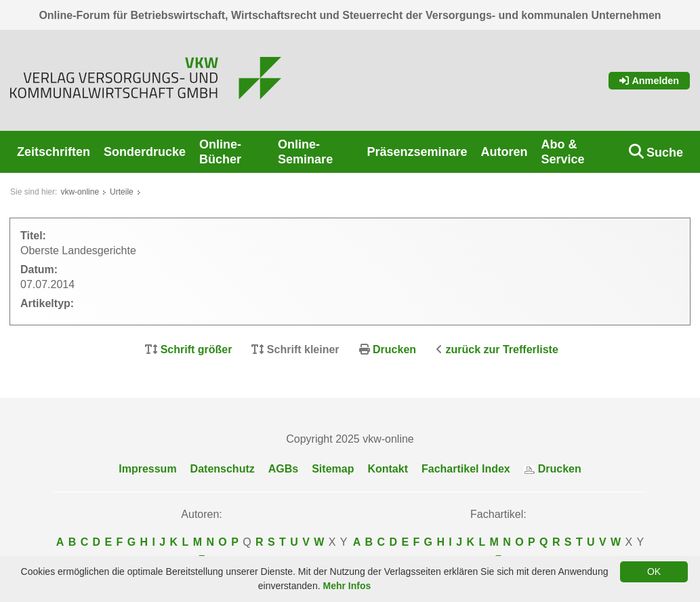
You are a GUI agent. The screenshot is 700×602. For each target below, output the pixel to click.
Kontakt (388, 469)
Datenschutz (223, 469)
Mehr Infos (347, 586)
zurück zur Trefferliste (502, 349)
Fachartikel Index (466, 469)
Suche (665, 153)
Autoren (505, 152)
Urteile (122, 192)
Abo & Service (563, 152)
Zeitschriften (54, 152)
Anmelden (649, 81)
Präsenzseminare (417, 152)
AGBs (283, 469)
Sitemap (333, 469)
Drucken (394, 349)
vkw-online (80, 192)
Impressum (147, 469)
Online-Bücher (220, 152)
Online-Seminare (305, 152)
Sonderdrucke (145, 152)
